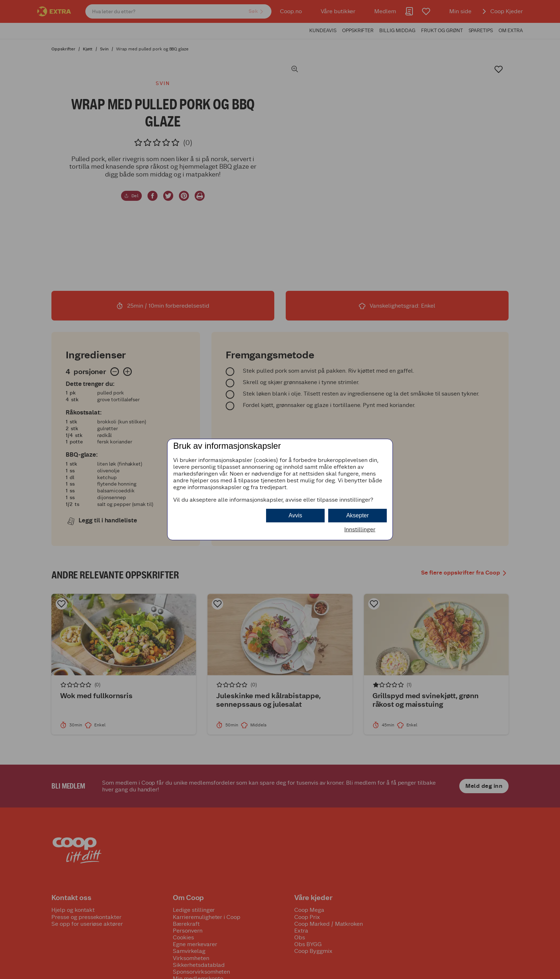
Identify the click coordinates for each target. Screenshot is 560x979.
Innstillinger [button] (360, 529)
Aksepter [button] (357, 515)
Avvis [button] (295, 515)
